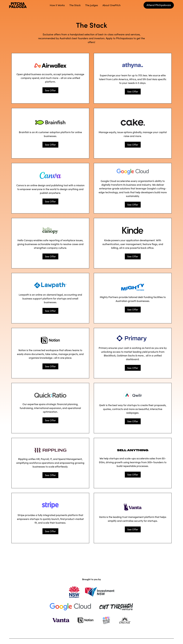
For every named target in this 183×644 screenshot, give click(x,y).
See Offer (50, 90)
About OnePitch (112, 5)
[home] (18, 5)
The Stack (75, 5)
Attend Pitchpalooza (159, 5)
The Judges (92, 5)
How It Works (57, 5)
